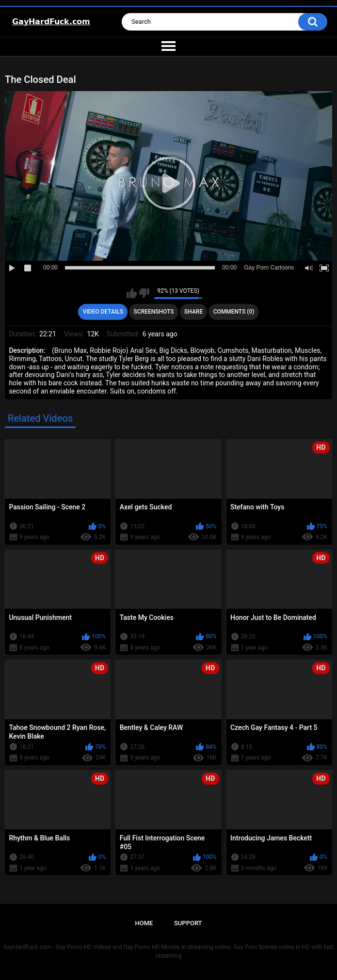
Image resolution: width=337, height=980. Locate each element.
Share (193, 312)
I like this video (132, 293)
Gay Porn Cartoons (269, 268)
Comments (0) (234, 312)
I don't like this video (144, 293)
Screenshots (154, 312)
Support (188, 923)
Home (144, 923)
